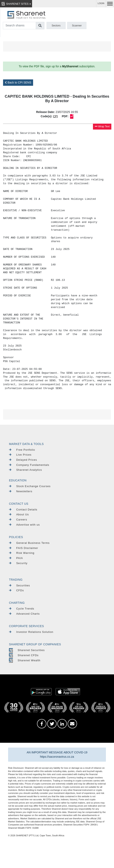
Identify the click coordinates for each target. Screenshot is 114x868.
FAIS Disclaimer (24, 548)
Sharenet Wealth (25, 660)
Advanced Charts (24, 614)
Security (18, 563)
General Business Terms (29, 543)
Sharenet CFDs (24, 655)
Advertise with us (24, 525)
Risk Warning (22, 553)
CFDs (16, 590)
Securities (20, 585)
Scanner (77, 25)
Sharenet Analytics (25, 470)
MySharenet (70, 66)
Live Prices (20, 455)
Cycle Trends (22, 609)
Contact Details (23, 510)
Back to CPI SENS (18, 82)
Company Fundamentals (29, 465)
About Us (19, 514)
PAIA (16, 558)
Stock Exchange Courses (30, 486)
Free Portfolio (22, 450)
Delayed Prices (23, 460)
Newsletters (21, 491)
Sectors (56, 25)
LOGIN (101, 3)
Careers (18, 520)
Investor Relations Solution (31, 632)
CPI (55, 116)
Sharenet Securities (27, 650)
